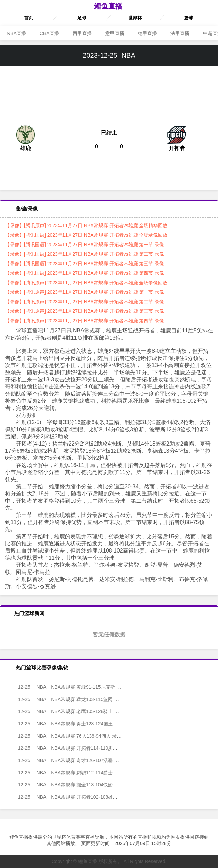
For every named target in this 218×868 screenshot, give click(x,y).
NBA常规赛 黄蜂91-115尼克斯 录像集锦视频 (76, 687)
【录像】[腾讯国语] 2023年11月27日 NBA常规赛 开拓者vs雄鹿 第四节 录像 (85, 273)
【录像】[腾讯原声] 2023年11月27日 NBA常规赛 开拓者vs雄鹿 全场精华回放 (86, 225)
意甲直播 (115, 33)
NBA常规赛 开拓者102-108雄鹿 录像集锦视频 (77, 797)
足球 (82, 18)
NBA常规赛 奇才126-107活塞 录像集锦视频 (75, 760)
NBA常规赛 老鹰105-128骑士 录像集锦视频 (75, 711)
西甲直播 (82, 33)
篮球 (188, 18)
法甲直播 (180, 33)
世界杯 (135, 18)
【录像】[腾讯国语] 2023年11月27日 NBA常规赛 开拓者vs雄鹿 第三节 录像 (85, 264)
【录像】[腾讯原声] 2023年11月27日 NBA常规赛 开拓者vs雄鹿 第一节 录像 (85, 292)
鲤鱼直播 (108, 6)
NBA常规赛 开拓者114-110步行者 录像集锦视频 (79, 748)
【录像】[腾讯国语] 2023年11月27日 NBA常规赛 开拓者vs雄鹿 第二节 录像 (85, 254)
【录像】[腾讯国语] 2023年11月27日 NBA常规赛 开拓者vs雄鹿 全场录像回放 (86, 235)
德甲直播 (147, 33)
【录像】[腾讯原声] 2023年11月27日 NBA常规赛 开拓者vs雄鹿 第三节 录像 (85, 311)
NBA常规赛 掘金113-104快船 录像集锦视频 (75, 785)
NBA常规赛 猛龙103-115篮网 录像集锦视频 (75, 699)
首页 (29, 18)
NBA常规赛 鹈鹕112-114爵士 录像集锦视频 (75, 773)
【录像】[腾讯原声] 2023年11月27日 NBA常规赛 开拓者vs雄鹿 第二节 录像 (85, 302)
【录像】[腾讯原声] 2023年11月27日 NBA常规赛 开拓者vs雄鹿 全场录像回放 (86, 283)
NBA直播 (16, 33)
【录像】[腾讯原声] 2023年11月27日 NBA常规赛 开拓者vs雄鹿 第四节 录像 (85, 321)
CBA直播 (49, 33)
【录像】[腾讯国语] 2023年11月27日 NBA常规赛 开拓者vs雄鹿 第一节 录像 (85, 245)
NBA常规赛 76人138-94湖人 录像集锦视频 (74, 736)
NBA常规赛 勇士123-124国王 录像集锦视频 (75, 724)
